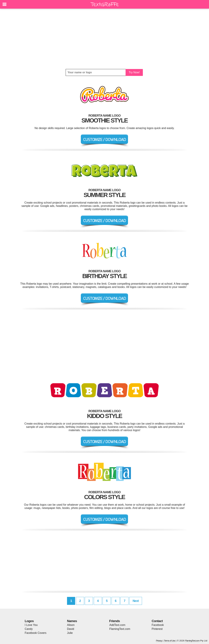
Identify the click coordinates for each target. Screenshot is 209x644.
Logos (29, 621)
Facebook (158, 625)
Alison (71, 625)
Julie (70, 633)
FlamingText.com (120, 629)
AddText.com (117, 625)
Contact (157, 621)
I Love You (31, 625)
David (71, 629)
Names (72, 621)
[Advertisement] (104, 39)
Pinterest (157, 629)
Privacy (159, 641)
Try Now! (134, 72)
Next (136, 601)
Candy (29, 629)
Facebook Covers (35, 633)
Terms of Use (170, 641)
